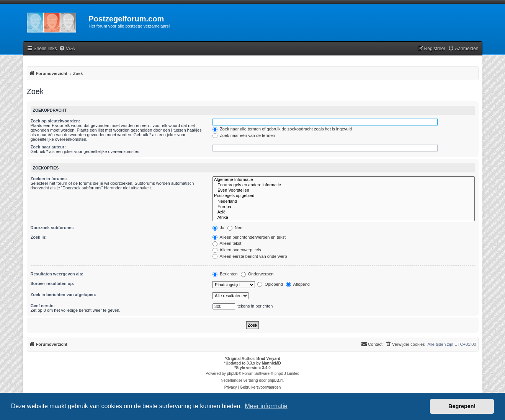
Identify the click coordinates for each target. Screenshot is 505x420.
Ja (218, 228)
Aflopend (298, 284)
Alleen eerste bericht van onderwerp (250, 256)
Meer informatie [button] (266, 406)
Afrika (343, 218)
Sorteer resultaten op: (52, 283)
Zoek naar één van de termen (244, 135)
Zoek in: (39, 237)
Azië (343, 212)
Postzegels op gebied (343, 196)
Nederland (343, 202)
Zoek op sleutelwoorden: (56, 121)
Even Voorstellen (343, 190)
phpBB (233, 374)
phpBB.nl (275, 380)
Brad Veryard (268, 359)
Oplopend (270, 284)
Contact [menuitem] (372, 344)
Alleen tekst (227, 243)
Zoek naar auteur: (48, 147)
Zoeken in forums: (49, 179)
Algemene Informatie (343, 180)
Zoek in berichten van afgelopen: (64, 295)
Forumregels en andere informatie (343, 185)
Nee (235, 228)
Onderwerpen (257, 274)
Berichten (225, 274)
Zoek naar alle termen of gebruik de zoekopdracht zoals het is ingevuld (282, 129)
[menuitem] (67, 49)
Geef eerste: (43, 306)
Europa (343, 207)
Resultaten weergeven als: (57, 274)
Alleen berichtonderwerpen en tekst (249, 237)
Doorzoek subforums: (52, 228)
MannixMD (271, 363)
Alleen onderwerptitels (237, 250)
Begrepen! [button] (462, 406)
